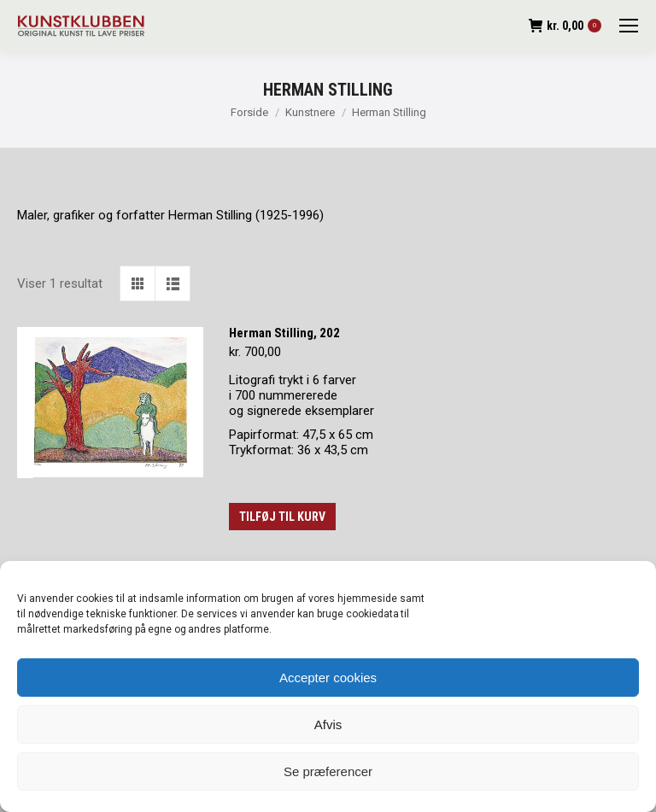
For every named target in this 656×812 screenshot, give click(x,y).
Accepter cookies (328, 678)
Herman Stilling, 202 (284, 333)
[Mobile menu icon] (629, 26)
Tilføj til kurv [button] (282, 517)
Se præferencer (328, 771)
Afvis (328, 724)
